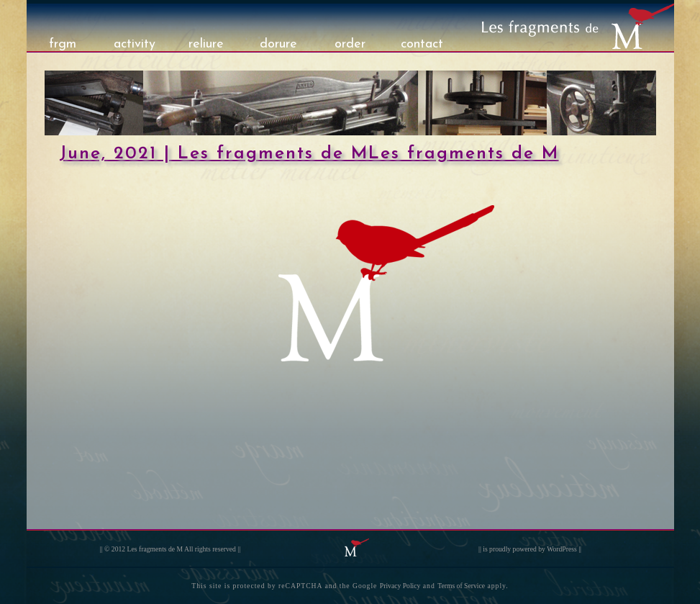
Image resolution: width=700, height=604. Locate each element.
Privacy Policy (400, 586)
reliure (206, 44)
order (350, 44)
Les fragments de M (155, 549)
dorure (278, 44)
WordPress (562, 549)
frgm (63, 44)
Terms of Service (461, 586)
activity (135, 44)
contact (422, 44)
